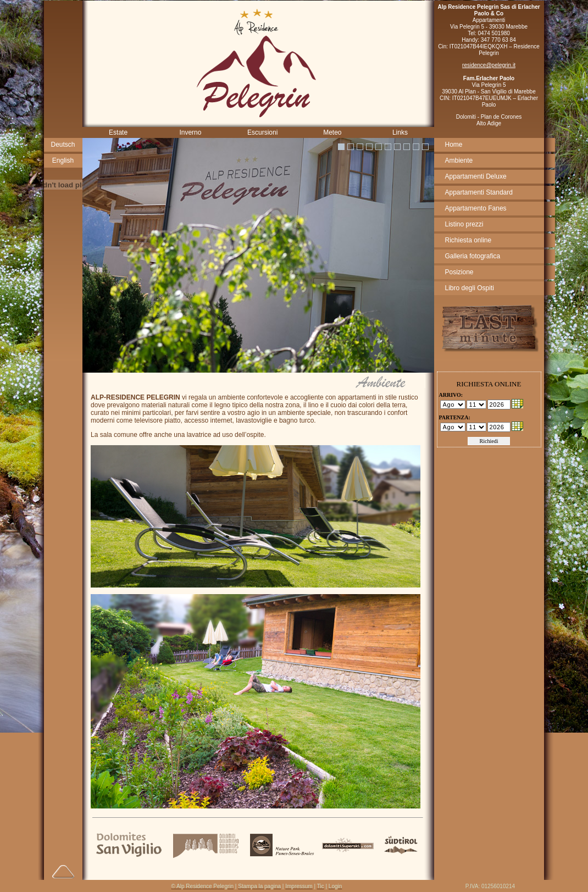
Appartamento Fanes (476, 208)
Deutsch (63, 145)
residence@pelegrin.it (489, 65)
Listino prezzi (464, 224)
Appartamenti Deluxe (476, 176)
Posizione (459, 272)
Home (454, 145)
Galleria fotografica (473, 256)
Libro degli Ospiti (470, 288)
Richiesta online (468, 240)
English (63, 160)
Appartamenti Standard (479, 192)
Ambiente (459, 160)
